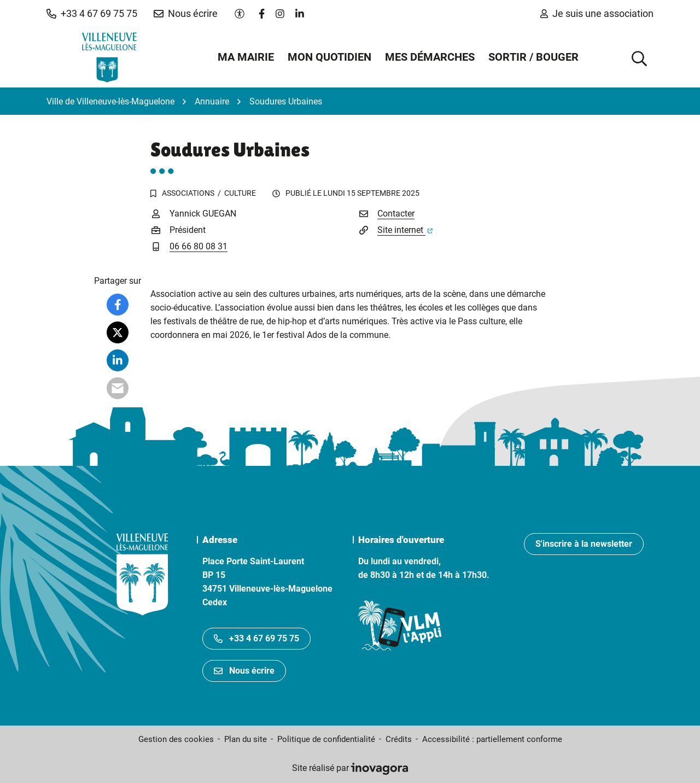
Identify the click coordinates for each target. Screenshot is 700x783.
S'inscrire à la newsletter (584, 544)
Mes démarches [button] (430, 57)
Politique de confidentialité (326, 739)
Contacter (396, 214)
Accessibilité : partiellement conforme (492, 739)
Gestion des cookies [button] (176, 739)
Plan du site (246, 739)
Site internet (405, 230)
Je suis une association (597, 13)
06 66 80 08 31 (199, 246)
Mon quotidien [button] (329, 57)
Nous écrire (244, 671)
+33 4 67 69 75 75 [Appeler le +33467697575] (256, 638)
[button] (92, 14)
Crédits (399, 739)
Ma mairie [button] (246, 57)
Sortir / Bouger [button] (533, 57)
